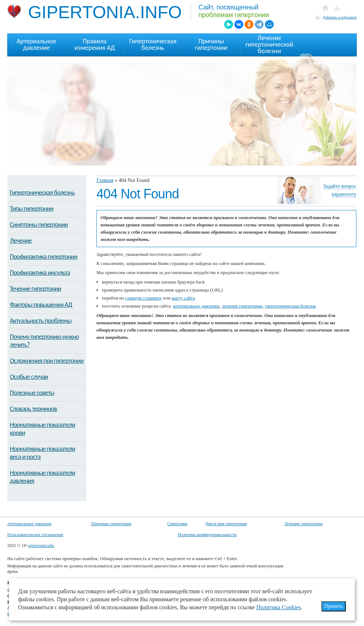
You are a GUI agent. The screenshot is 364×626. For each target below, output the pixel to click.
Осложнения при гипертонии (47, 361)
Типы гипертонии (32, 209)
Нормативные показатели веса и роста (42, 453)
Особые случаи (29, 377)
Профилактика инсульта (40, 273)
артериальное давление (196, 306)
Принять (334, 606)
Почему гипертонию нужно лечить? (44, 341)
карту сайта (183, 298)
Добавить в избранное (340, 17)
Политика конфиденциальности (207, 535)
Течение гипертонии (35, 289)
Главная (105, 180)
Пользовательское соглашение (35, 535)
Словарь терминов (33, 409)
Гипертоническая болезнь (42, 193)
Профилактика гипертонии (43, 257)
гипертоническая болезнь (290, 306)
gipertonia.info (41, 546)
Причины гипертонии (111, 524)
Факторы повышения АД (41, 305)
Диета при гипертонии (226, 524)
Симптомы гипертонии (39, 225)
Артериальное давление (29, 524)
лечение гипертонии (242, 306)
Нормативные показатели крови (42, 429)
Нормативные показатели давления (42, 477)
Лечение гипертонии (303, 524)
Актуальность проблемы (41, 321)
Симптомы (177, 524)
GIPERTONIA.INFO (94, 12)
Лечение (21, 241)
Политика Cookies (279, 607)
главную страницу (144, 298)
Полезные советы (32, 393)
